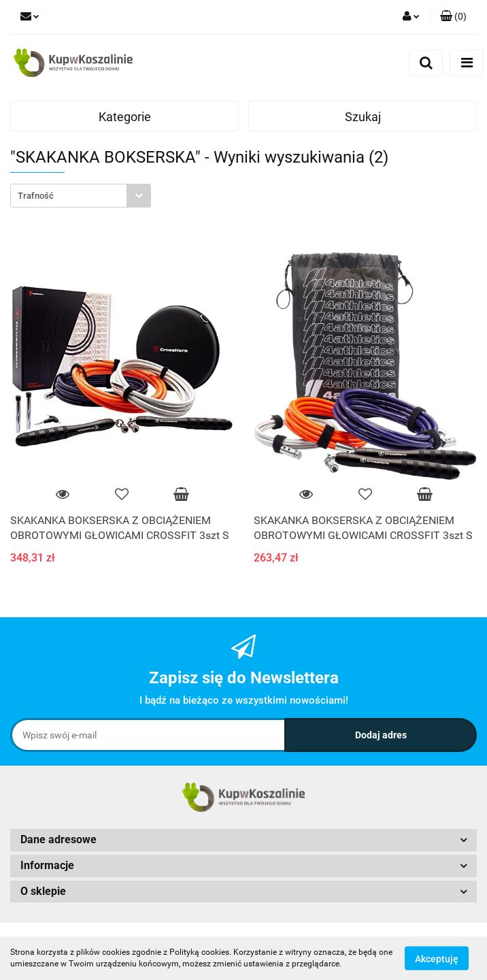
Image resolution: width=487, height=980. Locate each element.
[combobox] (81, 196)
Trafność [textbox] (36, 196)
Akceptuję (437, 958)
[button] (453, 17)
